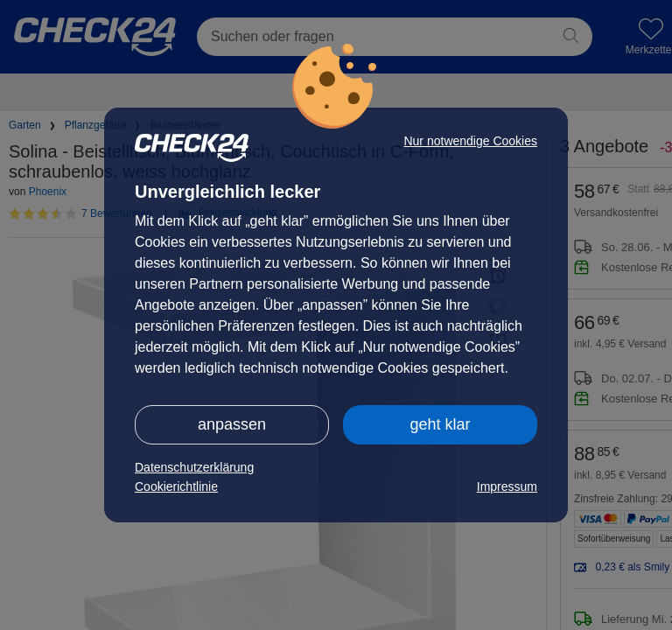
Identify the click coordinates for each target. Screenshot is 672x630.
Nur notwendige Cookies (470, 141)
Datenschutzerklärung (194, 467)
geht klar (440, 424)
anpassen (232, 424)
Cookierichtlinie (176, 486)
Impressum (507, 486)
